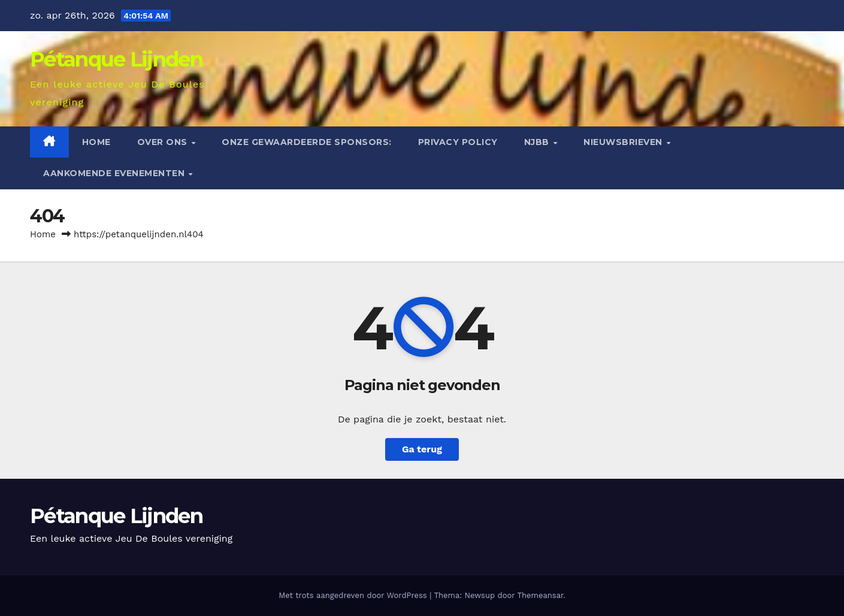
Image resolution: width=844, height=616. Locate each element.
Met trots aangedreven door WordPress (354, 595)
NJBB (538, 142)
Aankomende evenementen (115, 173)
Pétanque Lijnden (116, 59)
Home (96, 142)
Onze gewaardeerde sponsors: (307, 142)
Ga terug (422, 449)
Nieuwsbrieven (624, 142)
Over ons (164, 142)
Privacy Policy (458, 142)
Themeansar (540, 595)
